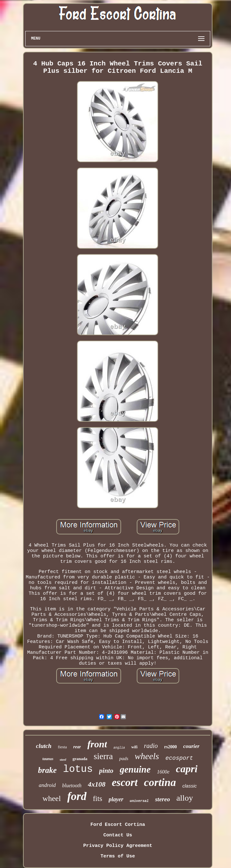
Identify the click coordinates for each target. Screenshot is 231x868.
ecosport (179, 758)
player (116, 799)
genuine (135, 769)
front (97, 744)
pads (124, 759)
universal (139, 801)
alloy (185, 798)
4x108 (97, 784)
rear (77, 747)
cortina (160, 782)
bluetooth (72, 785)
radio (151, 746)
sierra (103, 756)
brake (47, 770)
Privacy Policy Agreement (118, 846)
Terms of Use (118, 856)
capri (187, 769)
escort (125, 782)
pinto (106, 771)
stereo (162, 799)
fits (98, 799)
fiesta (62, 747)
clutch (44, 746)
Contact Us (118, 835)
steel (63, 759)
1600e (163, 772)
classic (190, 786)
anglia (119, 748)
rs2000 (171, 747)
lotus (78, 769)
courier (191, 746)
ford (77, 796)
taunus (48, 759)
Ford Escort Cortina (118, 825)
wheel (52, 798)
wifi (134, 747)
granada (80, 759)
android (47, 785)
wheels (147, 756)
